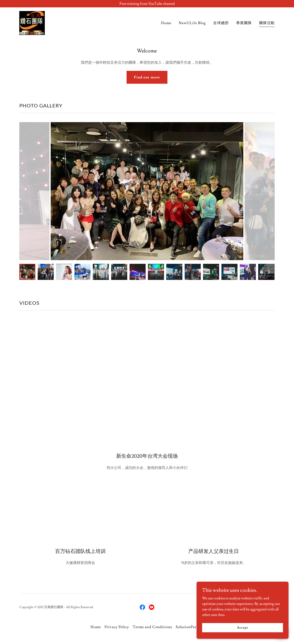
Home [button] (96, 627)
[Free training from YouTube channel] (147, 4)
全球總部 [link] (221, 23)
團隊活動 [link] (267, 23)
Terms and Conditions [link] (152, 627)
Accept (242, 627)
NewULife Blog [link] (192, 23)
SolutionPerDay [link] (190, 627)
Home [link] (166, 23)
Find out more (147, 77)
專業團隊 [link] (244, 23)
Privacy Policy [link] (117, 627)
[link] (32, 22)
